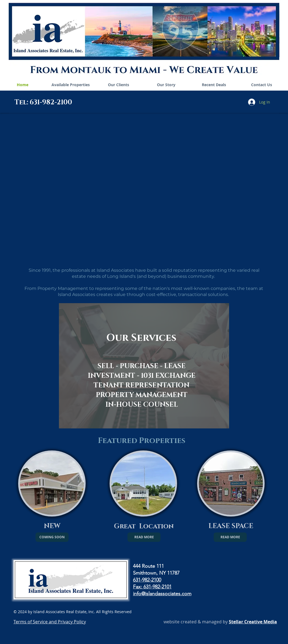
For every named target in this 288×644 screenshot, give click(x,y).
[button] (52, 537)
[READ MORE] (144, 537)
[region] (144, 366)
